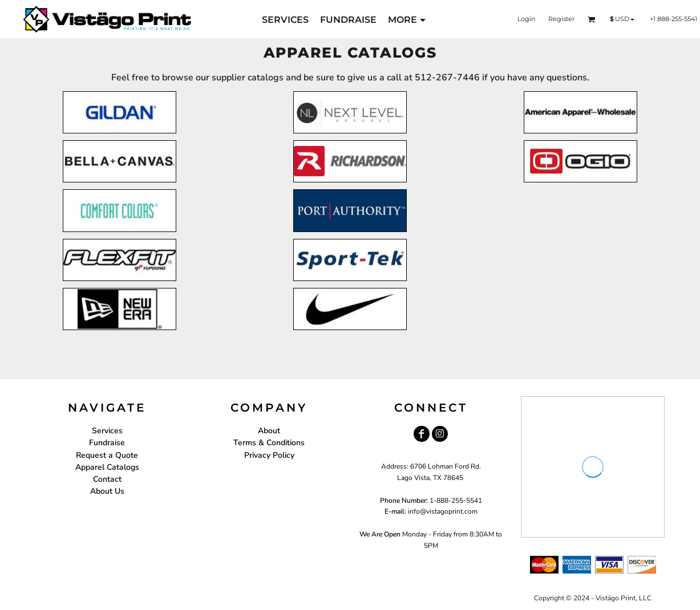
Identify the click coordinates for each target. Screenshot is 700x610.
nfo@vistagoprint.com (444, 511)
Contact (107, 479)
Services (107, 431)
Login (526, 19)
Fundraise (107, 443)
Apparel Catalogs (107, 467)
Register (561, 19)
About (269, 431)
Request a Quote (107, 455)
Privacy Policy (269, 455)
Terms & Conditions (269, 443)
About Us (107, 491)
